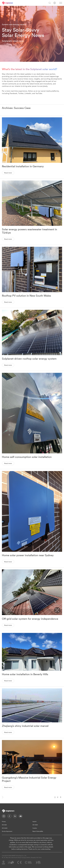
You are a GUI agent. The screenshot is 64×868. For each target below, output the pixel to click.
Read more (8, 173)
